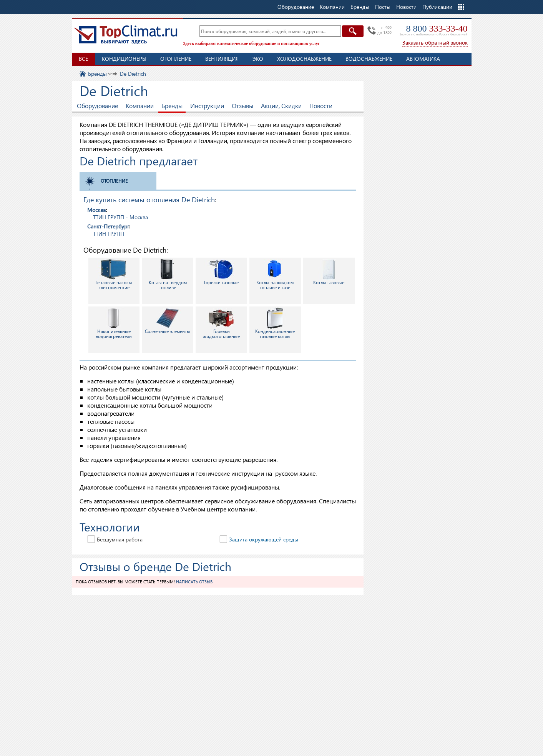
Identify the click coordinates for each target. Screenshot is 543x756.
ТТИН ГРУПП (109, 234)
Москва (96, 210)
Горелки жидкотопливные (221, 323)
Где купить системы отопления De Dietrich (149, 199)
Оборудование (97, 106)
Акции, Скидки (281, 106)
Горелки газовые (221, 272)
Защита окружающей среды (264, 539)
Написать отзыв (194, 582)
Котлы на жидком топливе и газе (275, 275)
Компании (140, 106)
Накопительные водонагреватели (114, 323)
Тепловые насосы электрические (114, 275)
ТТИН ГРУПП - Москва (120, 217)
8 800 (437, 28)
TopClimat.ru (126, 35)
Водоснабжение (369, 59)
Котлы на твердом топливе (168, 275)
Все (83, 59)
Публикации (437, 7)
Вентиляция (222, 59)
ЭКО (258, 59)
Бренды (172, 106)
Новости (406, 7)
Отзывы (242, 106)
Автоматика (423, 59)
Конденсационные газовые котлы (275, 323)
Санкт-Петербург (108, 226)
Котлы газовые (329, 272)
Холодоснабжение (304, 59)
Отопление (176, 59)
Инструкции (207, 106)
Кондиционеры (124, 59)
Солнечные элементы (168, 321)
